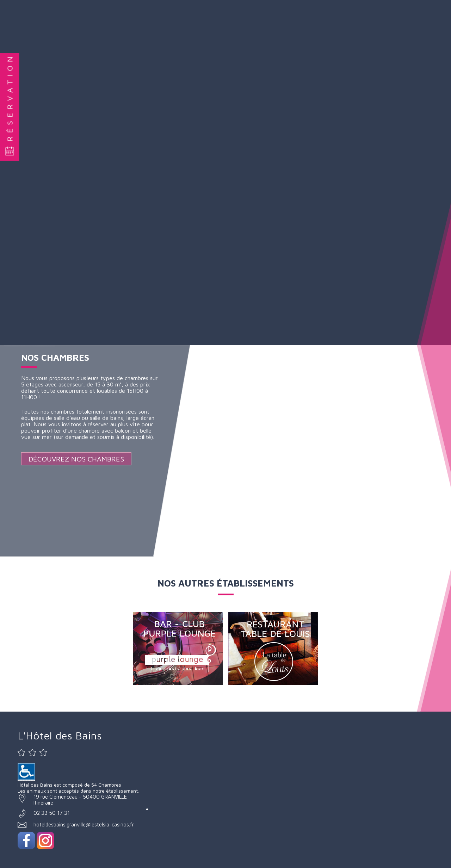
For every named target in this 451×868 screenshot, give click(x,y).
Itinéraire (43, 803)
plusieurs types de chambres (112, 378)
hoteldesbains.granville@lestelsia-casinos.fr (84, 824)
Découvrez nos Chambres (76, 459)
